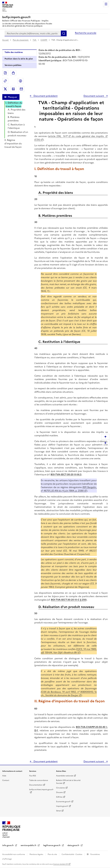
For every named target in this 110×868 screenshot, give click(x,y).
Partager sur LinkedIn (13, 89)
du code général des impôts (88, 136)
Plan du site (53, 854)
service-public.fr (29, 845)
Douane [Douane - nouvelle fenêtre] (59, 792)
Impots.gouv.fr (62, 806)
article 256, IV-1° (58, 136)
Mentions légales (37, 854)
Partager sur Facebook (20, 81)
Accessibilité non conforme (14, 854)
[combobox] (33, 33)
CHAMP (44, 40)
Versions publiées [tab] (13, 65)
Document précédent (45, 96)
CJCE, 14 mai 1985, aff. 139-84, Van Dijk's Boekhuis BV (69, 651)
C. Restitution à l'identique (16, 126)
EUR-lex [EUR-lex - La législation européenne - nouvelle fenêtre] (59, 797)
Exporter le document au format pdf (5, 73)
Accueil (6, 40)
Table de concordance (39, 780)
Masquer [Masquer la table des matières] (12, 97)
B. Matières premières (14, 119)
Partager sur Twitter (5, 89)
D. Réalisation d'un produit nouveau (18, 134)
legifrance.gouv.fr (52, 845)
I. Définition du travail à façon (14, 104)
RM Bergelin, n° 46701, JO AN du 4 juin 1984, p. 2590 (69, 489)
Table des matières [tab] (14, 52)
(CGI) (37, 140)
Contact (6, 780)
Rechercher (64, 33)
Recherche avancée (86, 33)
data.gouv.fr (74, 845)
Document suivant (94, 96)
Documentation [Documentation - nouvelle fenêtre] (36, 785)
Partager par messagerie (21, 89)
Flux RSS (33, 776)
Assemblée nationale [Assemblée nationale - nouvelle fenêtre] (65, 776)
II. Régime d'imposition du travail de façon (13, 143)
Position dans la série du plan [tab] (19, 59)
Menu (106, 4)
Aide (4, 776)
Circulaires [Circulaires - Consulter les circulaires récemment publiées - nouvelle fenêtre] (61, 788)
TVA (35, 40)
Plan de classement (21, 40)
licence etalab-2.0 (61, 864)
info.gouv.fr (8, 845)
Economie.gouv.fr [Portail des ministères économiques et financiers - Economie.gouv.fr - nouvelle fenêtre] (63, 802)
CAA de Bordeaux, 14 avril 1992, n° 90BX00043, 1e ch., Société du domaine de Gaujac (69, 694)
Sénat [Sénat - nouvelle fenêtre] (59, 811)
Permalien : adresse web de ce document (5, 81)
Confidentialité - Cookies (72, 854)
